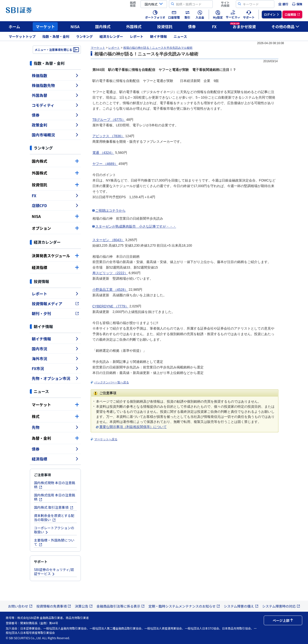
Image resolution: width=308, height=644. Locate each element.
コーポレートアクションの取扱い (54, 530)
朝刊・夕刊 (55, 313)
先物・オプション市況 (55, 378)
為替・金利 (55, 438)
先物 (55, 427)
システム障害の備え (241, 606)
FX (214, 27)
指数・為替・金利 (56, 36)
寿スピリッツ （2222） (110, 273)
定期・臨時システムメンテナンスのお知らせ (184, 606)
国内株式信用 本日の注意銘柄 (55, 497)
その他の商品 (285, 27)
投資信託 (165, 27)
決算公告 (84, 606)
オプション (55, 228)
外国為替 (55, 95)
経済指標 (55, 267)
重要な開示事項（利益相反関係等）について (133, 427)
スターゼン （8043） (108, 240)
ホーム (14, 27)
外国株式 (134, 27)
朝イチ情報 (159, 36)
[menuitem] (283, 4)
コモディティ (55, 105)
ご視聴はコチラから (110, 210)
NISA (75, 27)
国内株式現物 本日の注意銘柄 (55, 485)
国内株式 (103, 27)
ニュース (180, 36)
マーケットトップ (22, 36)
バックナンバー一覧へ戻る (112, 382)
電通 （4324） (103, 153)
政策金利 (55, 125)
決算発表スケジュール (55, 256)
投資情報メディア (55, 304)
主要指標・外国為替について (54, 542)
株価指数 (55, 75)
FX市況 (55, 368)
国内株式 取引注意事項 (54, 507)
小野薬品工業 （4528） (110, 290)
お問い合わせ (20, 606)
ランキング (84, 36)
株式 (55, 416)
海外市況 (55, 359)
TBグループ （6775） (109, 120)
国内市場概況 (55, 135)
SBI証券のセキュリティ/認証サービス (54, 572)
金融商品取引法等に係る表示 (121, 606)
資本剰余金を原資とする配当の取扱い (54, 518)
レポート (137, 36)
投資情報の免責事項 (54, 606)
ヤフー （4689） (105, 164)
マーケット (45, 27)
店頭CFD (55, 205)
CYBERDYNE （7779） (110, 306)
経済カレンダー (111, 36)
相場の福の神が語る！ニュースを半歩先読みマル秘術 (158, 48)
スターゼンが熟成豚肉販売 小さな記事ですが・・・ (136, 226)
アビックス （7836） (108, 136)
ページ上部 (283, 620)
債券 (192, 27)
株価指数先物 (55, 85)
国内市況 (55, 349)
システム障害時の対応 (281, 606)
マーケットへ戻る (106, 439)
